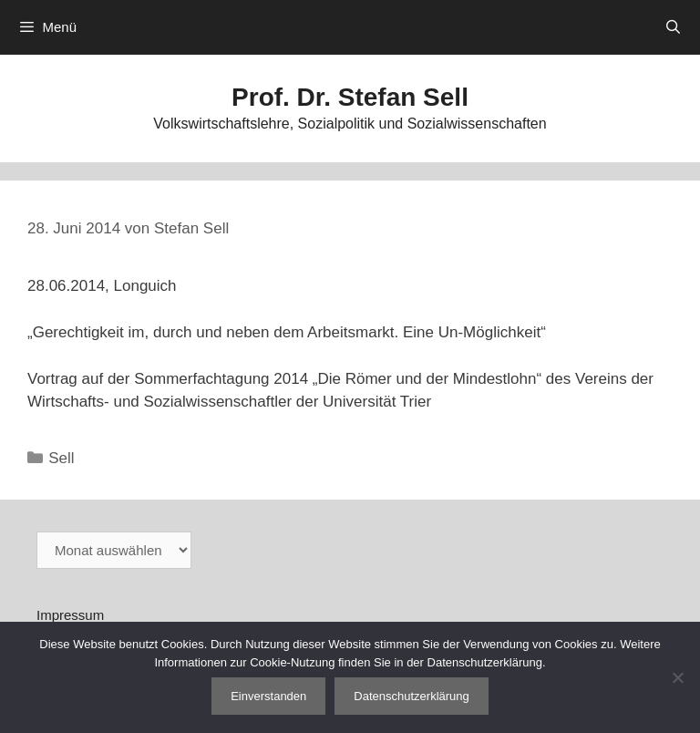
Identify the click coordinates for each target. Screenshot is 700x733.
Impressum (70, 615)
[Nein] (677, 677)
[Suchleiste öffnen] (673, 27)
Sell (61, 458)
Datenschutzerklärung (411, 696)
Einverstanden (268, 696)
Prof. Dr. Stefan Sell (350, 97)
